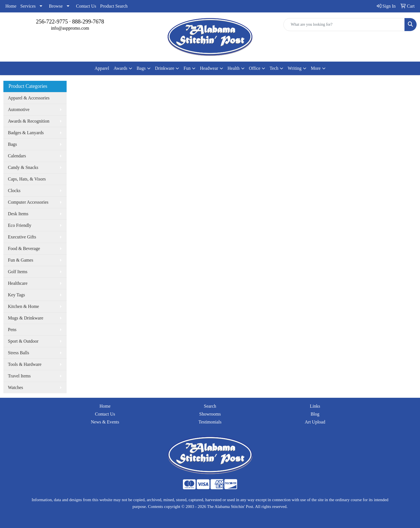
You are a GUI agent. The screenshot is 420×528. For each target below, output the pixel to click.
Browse (56, 6)
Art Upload (315, 422)
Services (28, 6)
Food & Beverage (24, 248)
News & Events (105, 422)
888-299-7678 (88, 21)
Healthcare (18, 283)
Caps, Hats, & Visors (27, 179)
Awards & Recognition (29, 121)
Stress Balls (18, 353)
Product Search (114, 6)
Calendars (17, 156)
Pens (12, 330)
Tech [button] (274, 68)
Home (11, 6)
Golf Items (18, 272)
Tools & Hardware (25, 364)
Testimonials (210, 422)
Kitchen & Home (23, 306)
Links (315, 406)
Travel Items (19, 376)
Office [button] (255, 68)
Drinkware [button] (165, 68)
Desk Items (18, 214)
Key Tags (16, 295)
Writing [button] (295, 68)
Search (210, 406)
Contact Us (86, 6)
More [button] (316, 68)
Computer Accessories (28, 202)
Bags (12, 144)
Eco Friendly (20, 225)
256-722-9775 (52, 21)
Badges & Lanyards (26, 133)
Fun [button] (187, 68)
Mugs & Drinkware (26, 318)
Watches (16, 387)
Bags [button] (141, 68)
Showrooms (210, 414)
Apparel (102, 68)
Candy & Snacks (23, 167)
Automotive (19, 109)
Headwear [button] (209, 68)
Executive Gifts (22, 237)
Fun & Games (21, 260)
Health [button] (234, 68)
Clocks (14, 191)
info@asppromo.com (70, 28)
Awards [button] (121, 68)
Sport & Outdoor (23, 341)
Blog (315, 414)
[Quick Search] (344, 25)
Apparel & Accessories (29, 98)
